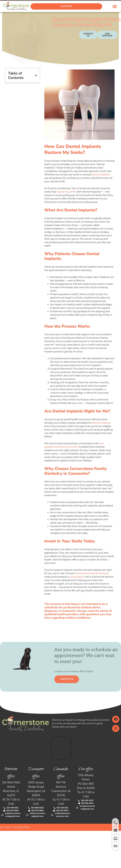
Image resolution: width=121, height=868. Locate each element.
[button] (115, 6)
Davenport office (36, 773)
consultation (77, 577)
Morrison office (11, 773)
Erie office (86, 769)
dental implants (101, 175)
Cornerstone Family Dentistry (92, 573)
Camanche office (61, 773)
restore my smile (66, 192)
